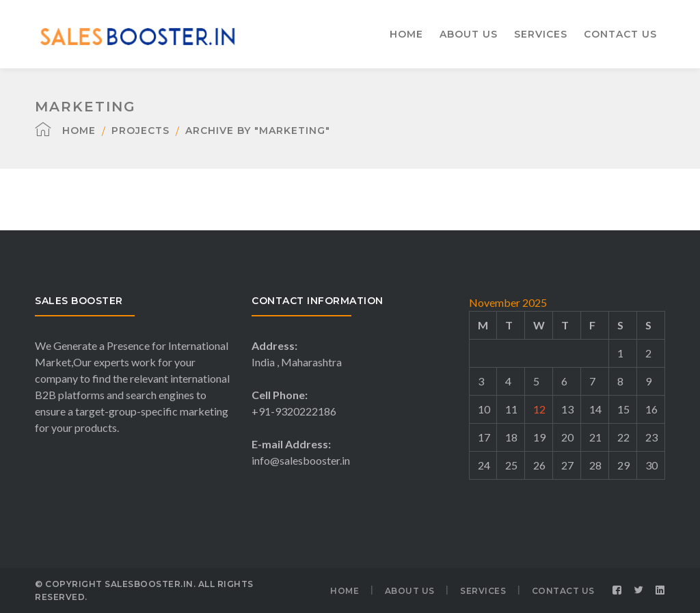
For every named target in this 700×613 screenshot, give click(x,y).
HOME (345, 591)
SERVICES (483, 591)
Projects (140, 131)
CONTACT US (563, 591)
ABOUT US (410, 591)
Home (79, 131)
